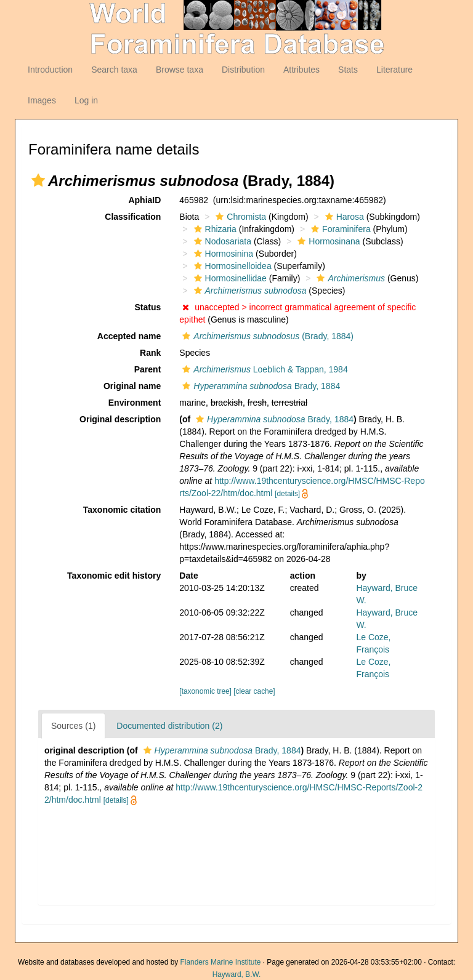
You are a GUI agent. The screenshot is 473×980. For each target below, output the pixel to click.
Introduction (50, 70)
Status (148, 307)
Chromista (239, 217)
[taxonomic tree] (205, 691)
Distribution (243, 70)
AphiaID (144, 200)
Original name (132, 386)
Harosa (343, 217)
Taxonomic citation (122, 510)
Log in (86, 100)
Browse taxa (180, 70)
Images (42, 100)
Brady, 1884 (260, 386)
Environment (135, 403)
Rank (150, 353)
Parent (148, 369)
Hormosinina (222, 254)
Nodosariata (221, 241)
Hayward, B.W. (237, 974)
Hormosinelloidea (231, 266)
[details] (287, 494)
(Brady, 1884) (266, 336)
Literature (394, 70)
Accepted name (129, 336)
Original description (120, 419)
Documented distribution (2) (169, 726)
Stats (348, 70)
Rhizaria (214, 229)
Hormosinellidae (229, 278)
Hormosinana (327, 241)
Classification (133, 217)
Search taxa (114, 70)
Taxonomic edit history (114, 576)
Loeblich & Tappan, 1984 (263, 369)
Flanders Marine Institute (221, 962)
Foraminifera (339, 229)
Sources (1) (73, 726)
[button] (38, 180)
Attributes (301, 70)
